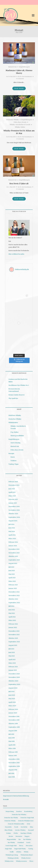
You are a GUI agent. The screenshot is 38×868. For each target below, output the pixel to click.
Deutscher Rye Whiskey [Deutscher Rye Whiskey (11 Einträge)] (19, 815)
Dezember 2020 (14, 674)
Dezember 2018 (14, 759)
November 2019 (14, 720)
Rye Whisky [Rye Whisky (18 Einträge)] (11, 842)
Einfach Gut (12, 67)
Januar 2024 (13, 546)
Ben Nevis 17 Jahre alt (19, 184)
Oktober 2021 (13, 638)
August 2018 (13, 770)
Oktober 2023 (13, 556)
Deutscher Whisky (12, 120)
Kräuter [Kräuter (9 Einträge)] (9, 833)
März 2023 (12, 581)
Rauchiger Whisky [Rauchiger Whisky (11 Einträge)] (26, 833)
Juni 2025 (12, 489)
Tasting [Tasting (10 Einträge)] (31, 849)
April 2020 (12, 702)
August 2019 (13, 731)
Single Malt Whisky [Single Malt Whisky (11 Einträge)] (20, 849)
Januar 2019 (13, 756)
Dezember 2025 (14, 485)
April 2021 (12, 660)
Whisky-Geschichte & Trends (20, 125)
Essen (13, 457)
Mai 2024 (12, 531)
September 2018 (14, 766)
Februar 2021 (13, 667)
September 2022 (14, 603)
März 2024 (12, 539)
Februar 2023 (13, 585)
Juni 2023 (12, 571)
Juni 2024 (12, 528)
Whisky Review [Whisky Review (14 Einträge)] (26, 858)
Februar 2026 (13, 482)
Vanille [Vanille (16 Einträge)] (12, 852)
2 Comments (20, 139)
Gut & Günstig (16, 443)
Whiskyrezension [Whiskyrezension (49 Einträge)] (21, 861)
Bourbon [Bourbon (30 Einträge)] (19, 811)
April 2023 (12, 578)
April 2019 (12, 745)
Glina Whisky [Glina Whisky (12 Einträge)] (8, 830)
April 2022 (12, 617)
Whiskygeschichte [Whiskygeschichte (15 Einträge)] (13, 858)
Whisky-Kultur (20, 127)
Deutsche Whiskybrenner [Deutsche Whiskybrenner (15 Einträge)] (26, 821)
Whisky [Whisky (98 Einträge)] (26, 852)
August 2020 (13, 688)
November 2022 (14, 596)
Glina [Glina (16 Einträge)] (31, 827)
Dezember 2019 (14, 716)
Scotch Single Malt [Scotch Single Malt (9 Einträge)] (11, 846)
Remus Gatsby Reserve (17, 395)
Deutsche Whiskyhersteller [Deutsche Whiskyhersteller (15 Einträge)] (16, 824)
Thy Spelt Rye (13, 398)
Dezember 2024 (14, 507)
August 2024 (13, 521)
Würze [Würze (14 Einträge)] (31, 861)
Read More (19, 88)
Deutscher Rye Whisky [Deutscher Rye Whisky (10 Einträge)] (11, 818)
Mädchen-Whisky (15, 415)
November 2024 (14, 510)
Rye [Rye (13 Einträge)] (20, 839)
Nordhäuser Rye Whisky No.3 (19, 385)
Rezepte (11, 453)
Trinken (13, 461)
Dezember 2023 (14, 549)
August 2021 (13, 645)
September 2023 (14, 560)
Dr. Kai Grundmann (26, 77)
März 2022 (12, 620)
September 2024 (14, 517)
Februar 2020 (13, 709)
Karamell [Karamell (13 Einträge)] (31, 830)
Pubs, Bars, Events (20, 122)
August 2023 (13, 563)
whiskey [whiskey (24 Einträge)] (19, 852)
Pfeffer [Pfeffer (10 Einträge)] (16, 833)
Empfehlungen (24, 67)
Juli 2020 (11, 692)
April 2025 (12, 492)
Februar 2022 (13, 624)
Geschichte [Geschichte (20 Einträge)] (24, 827)
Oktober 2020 (13, 681)
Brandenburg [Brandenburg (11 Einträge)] (28, 811)
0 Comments (20, 79)
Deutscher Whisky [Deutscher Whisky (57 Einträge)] (10, 821)
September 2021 (14, 642)
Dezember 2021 (14, 631)
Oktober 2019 (13, 724)
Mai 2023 (12, 574)
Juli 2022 (11, 606)
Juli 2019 (11, 734)
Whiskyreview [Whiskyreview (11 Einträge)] (9, 861)
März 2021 (12, 663)
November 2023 (14, 553)
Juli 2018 (11, 773)
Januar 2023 (13, 588)
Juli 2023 (11, 567)
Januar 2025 (13, 503)
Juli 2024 (11, 524)
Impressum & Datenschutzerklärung (16, 796)
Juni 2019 (12, 738)
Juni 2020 (12, 695)
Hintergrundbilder (17, 436)
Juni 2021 (12, 652)
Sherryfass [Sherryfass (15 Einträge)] (29, 846)
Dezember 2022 (14, 592)
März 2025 (12, 496)
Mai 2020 (12, 699)
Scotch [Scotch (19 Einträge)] (28, 842)
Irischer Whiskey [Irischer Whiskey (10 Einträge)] (20, 830)
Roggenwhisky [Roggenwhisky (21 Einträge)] (11, 839)
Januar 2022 (13, 627)
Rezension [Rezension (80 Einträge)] (19, 836)
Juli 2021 (11, 649)
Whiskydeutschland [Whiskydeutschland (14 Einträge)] (27, 855)
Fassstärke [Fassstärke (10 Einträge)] (8, 827)
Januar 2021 (13, 670)
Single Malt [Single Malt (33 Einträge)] (8, 849)
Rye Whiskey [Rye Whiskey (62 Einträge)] (27, 839)
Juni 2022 (12, 610)
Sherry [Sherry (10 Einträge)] (21, 846)
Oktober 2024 (13, 514)
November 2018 (14, 763)
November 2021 (14, 635)
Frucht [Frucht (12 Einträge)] (16, 827)
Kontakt (6, 799)
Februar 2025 (13, 499)
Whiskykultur (13, 423)
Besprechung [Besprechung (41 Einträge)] (10, 811)
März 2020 (12, 706)
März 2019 (12, 748)
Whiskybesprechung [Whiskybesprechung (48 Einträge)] (12, 855)
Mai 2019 (12, 741)
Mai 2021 (12, 656)
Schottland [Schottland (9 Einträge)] (21, 842)
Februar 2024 (13, 542)
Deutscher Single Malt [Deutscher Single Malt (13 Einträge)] (27, 818)
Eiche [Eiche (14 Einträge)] (29, 824)
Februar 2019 (13, 752)
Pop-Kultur (15, 432)
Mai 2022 (12, 613)
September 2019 (14, 727)
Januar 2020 (13, 713)
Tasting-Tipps (13, 464)
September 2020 (14, 684)
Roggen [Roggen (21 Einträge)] (27, 836)
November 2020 (14, 677)
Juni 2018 (12, 777)
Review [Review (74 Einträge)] (11, 836)
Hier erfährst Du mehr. (16, 254)
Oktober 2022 (13, 599)
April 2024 (12, 535)
